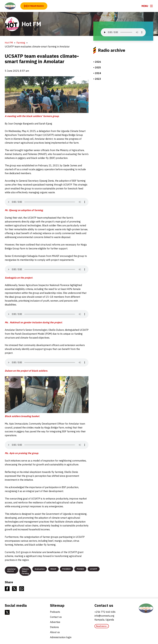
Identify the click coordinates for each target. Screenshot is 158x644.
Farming (21, 43)
